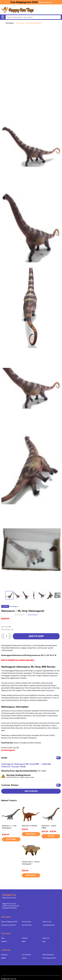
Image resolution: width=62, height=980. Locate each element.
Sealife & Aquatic (48, 955)
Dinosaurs (4, 955)
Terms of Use (47, 922)
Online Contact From (9, 898)
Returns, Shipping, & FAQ (9, 922)
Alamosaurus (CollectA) (29, 826)
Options (51, 836)
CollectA (4, 942)
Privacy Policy (27, 922)
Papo (3, 938)
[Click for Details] (45, 3)
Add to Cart (36, 636)
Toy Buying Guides (49, 925)
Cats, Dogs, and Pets (49, 958)
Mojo (44, 942)
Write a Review (33, 615)
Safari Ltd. (46, 938)
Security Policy (27, 925)
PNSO (24, 942)
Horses (24, 958)
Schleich (25, 938)
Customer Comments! (9, 925)
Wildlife (4, 958)
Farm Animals (26, 955)
